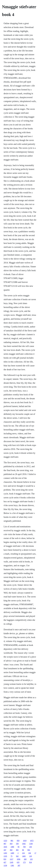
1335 (5, 856)
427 (5, 862)
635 (18, 862)
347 (5, 850)
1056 (19, 859)
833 (5, 859)
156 (31, 847)
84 (23, 850)
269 (25, 859)
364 (11, 850)
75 (12, 856)
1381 (12, 865)
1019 (25, 841)
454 (11, 844)
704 (24, 847)
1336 (31, 844)
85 (19, 847)
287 (19, 865)
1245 (12, 862)
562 (17, 856)
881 (12, 841)
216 (23, 853)
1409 (12, 853)
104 (30, 853)
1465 (24, 856)
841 (29, 850)
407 (5, 844)
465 (17, 850)
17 (35, 853)
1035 (5, 847)
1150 (5, 865)
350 (17, 844)
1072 (32, 841)
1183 (5, 853)
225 (31, 859)
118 (30, 856)
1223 (5, 841)
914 (31, 862)
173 (24, 862)
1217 (12, 859)
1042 (24, 844)
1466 (12, 847)
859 (18, 841)
